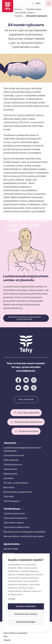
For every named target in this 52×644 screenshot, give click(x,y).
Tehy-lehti (9, 497)
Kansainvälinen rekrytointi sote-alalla (24, 537)
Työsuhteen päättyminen (17, 527)
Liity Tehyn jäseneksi (28, 413)
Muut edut (9, 488)
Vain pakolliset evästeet (26, 614)
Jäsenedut (10, 443)
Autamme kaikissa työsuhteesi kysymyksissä (24, 318)
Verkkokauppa (11, 501)
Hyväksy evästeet (26, 606)
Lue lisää (11, 598)
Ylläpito (7, 640)
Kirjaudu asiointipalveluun (28, 422)
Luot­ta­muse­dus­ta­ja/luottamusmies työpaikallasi (22, 449)
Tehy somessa (26, 400)
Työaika (19, 16)
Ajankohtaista (12, 544)
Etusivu (18, 9)
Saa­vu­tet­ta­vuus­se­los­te (15, 633)
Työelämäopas (34, 9)
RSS (6, 637)
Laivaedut (9, 478)
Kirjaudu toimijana (28, 431)
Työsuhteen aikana (24, 13)
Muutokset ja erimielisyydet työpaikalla (24, 532)
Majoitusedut (10, 474)
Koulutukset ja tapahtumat (18, 492)
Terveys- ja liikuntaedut (16, 483)
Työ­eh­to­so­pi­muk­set (14, 514)
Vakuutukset (10, 469)
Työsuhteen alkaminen (16, 518)
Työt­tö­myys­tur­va (13, 465)
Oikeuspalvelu (11, 460)
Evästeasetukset (26, 622)
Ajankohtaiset (11, 549)
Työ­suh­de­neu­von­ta (14, 456)
